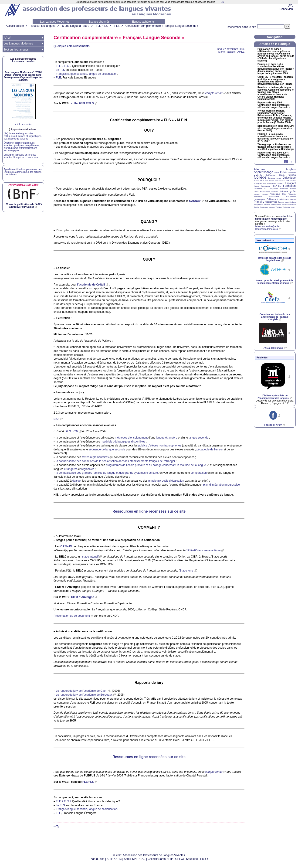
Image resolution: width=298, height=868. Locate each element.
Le (60, 70)
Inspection (274, 189)
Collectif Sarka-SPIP (160, 859)
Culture (279, 178)
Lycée (292, 191)
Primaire (259, 202)
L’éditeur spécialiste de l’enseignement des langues (273, 397)
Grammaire (258, 189)
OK (222, 2)
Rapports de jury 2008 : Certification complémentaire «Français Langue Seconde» (274, 105)
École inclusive (280, 181)
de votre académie (203, 550)
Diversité (256, 181)
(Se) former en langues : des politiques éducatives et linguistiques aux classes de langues (23, 136)
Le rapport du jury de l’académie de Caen (81, 691)
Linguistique (274, 192)
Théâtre (279, 207)
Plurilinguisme (260, 199)
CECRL (258, 175)
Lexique (268, 192)
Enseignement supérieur (275, 184)
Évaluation (265, 186)
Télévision (272, 207)
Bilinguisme (292, 173)
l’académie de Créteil (91, 285)
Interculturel (284, 189)
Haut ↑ (204, 859)
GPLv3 (180, 859)
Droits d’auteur (269, 181)
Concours (271, 178)
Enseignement (260, 183)
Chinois (282, 175)
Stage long (186, 571)
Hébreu (266, 189)
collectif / (82, 103)
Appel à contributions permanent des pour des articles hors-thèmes (23, 172)
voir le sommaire (23, 124)
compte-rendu (214, 93)
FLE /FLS (102, 26)
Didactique (289, 178)
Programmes (271, 202)
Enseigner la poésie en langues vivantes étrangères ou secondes (21, 156)
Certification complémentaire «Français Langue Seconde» (162, 26)
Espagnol (290, 183)
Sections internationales (273, 205)
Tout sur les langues (43, 26)
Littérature (284, 191)
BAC (284, 172)
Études (256, 186)
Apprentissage (263, 172)
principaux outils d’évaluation (166, 481)
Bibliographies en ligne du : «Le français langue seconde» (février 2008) (276, 128)
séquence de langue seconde (107, 449)
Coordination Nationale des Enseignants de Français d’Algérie (275, 317)
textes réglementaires (95, 457)
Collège (260, 177)
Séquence (292, 205)
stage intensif (90, 557)
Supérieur (264, 207)
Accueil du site (15, 26)
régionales (88, 469)
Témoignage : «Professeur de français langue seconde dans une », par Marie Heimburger (276, 147)
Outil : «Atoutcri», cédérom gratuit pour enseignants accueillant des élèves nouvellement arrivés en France (276, 81)
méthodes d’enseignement (131, 438)
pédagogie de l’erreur (210, 449)
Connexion (286, 9)
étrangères (71, 469)
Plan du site (97, 859)
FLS (117, 26)
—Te (56, 827)
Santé (287, 202)
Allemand (260, 169)
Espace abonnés (99, 22)
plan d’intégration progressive (222, 485)
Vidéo (293, 207)
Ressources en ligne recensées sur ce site (149, 511)
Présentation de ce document (72, 616)
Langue (256, 192)
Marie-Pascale (231, 52)
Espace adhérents (143, 22)
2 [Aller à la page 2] (291, 162)
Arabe (277, 172)
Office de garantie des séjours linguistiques (275, 259)
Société (256, 207)
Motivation (265, 194)
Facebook (273, 425)
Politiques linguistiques (278, 199)
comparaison (199, 473)
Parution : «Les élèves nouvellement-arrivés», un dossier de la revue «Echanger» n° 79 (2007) (276, 138)
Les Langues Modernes (55, 22)
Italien (293, 189)
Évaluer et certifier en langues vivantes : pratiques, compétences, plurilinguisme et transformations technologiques (22, 147)
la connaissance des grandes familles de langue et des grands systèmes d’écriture (107, 473)
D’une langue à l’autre (76, 26)
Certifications (270, 175)
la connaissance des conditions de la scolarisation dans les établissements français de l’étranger (115, 461)
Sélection (285, 205)
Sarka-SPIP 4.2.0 (135, 859)
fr (290, 5)
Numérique (275, 194)
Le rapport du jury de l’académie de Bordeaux (84, 695)
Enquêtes (293, 181)
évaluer (77, 481)
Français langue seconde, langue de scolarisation (87, 74)
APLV (7, 38)
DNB (262, 181)
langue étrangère (167, 438)
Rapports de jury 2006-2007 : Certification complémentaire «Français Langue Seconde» (274, 155)
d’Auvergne (83, 597)
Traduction (286, 207)
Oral (284, 194)
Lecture (262, 192)
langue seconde (198, 438)
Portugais (293, 199)
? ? (64, 66)
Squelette (192, 859)
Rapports (281, 202)
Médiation (257, 194)
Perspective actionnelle (282, 197)
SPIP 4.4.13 (114, 859)
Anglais (291, 169)
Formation (289, 186)
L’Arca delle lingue (273, 348)
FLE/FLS (276, 186)
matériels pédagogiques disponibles (123, 442)
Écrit (287, 181)
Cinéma (292, 175)
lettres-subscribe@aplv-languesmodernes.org (267, 228)
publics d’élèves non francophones (160, 446)
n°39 (72, 431)
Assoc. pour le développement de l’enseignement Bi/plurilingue (275, 282)
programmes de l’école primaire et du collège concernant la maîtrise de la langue (156, 465)
